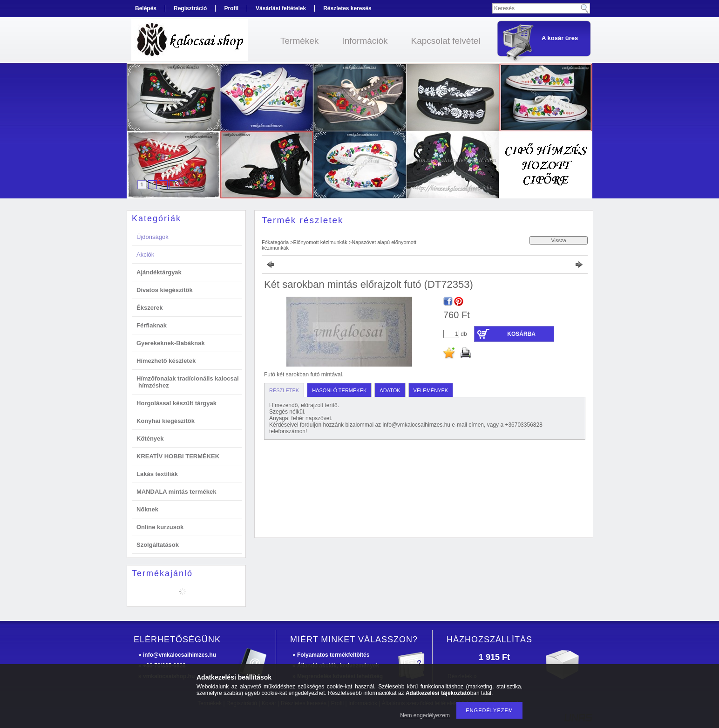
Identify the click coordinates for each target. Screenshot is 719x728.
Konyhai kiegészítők (166, 421)
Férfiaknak (152, 325)
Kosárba (521, 334)
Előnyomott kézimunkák (320, 242)
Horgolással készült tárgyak (176, 403)
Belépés (146, 8)
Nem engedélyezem (425, 715)
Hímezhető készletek (166, 361)
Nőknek (147, 509)
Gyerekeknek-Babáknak (171, 343)
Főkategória (275, 242)
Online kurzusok (160, 527)
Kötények (150, 439)
